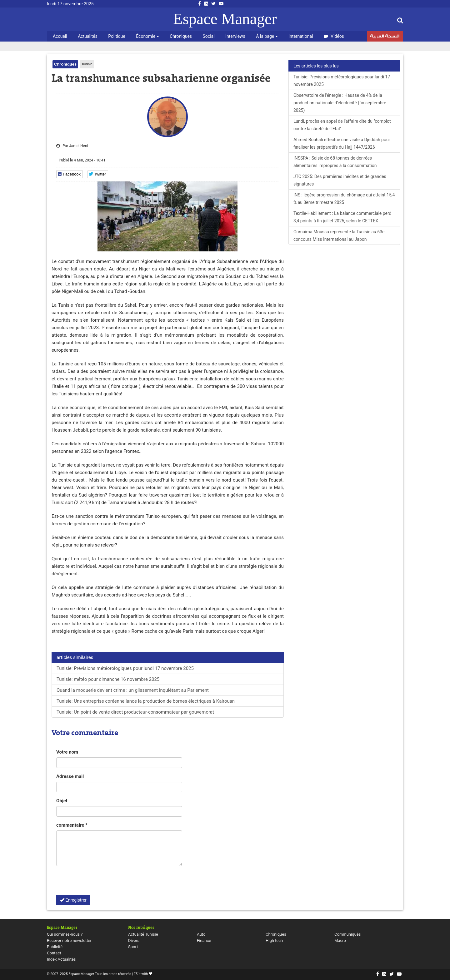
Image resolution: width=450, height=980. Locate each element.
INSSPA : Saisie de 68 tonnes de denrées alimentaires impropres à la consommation (335, 162)
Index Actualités (61, 959)
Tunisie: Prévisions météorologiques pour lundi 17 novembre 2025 (125, 668)
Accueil (60, 36)
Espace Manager (225, 19)
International (301, 36)
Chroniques (181, 36)
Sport (133, 947)
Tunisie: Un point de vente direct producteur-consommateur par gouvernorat (135, 712)
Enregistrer (73, 900)
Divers (134, 940)
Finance (204, 940)
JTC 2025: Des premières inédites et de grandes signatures (340, 180)
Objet (62, 801)
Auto (201, 934)
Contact (54, 953)
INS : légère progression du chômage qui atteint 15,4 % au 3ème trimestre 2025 (344, 199)
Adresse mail (70, 776)
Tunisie (87, 64)
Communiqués (347, 934)
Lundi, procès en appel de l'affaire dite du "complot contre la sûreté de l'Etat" (342, 125)
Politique (117, 36)
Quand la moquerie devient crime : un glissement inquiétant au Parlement (133, 690)
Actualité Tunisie (143, 934)
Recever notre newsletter (69, 940)
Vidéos (334, 36)
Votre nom (67, 752)
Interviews (235, 36)
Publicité (55, 947)
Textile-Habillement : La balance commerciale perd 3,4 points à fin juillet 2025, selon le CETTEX (342, 217)
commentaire (72, 825)
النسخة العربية (385, 37)
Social (209, 36)
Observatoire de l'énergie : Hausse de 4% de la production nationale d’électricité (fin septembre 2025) (340, 103)
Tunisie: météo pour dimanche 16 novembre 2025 (108, 679)
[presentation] (104, 883)
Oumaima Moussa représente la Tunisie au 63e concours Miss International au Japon (339, 235)
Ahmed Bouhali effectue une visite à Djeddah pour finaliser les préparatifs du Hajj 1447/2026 (342, 143)
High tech (274, 940)
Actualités (87, 36)
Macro (340, 940)
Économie (147, 36)
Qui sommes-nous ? (65, 934)
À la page (267, 36)
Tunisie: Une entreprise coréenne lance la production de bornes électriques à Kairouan (146, 701)
